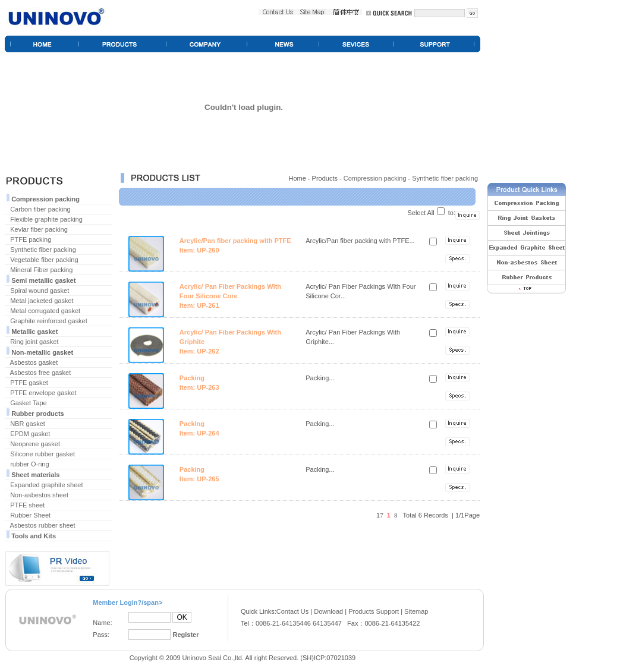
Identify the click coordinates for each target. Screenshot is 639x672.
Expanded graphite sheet (46, 485)
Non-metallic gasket (42, 352)
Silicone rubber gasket (43, 454)
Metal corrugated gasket (45, 311)
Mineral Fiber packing (41, 270)
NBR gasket (28, 424)
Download (328, 611)
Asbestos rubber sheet (43, 525)
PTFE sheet (27, 505)
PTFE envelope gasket (43, 393)
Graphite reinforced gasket (49, 321)
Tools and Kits (34, 536)
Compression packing (45, 199)
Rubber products (38, 414)
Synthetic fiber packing (43, 250)
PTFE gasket (29, 383)
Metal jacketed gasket (42, 301)
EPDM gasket (30, 434)
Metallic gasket (34, 332)
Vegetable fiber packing (44, 260)
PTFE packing (31, 239)
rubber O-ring (29, 464)
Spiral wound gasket (40, 291)
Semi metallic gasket (43, 280)
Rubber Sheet (30, 515)
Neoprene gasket (35, 444)
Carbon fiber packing (40, 209)
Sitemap (416, 611)
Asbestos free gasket (41, 373)
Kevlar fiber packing (39, 229)
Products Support (374, 611)
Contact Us (292, 611)
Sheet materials (35, 475)
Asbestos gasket (34, 362)
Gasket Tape (29, 403)
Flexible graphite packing (46, 219)
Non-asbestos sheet (39, 495)
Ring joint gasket (34, 342)
